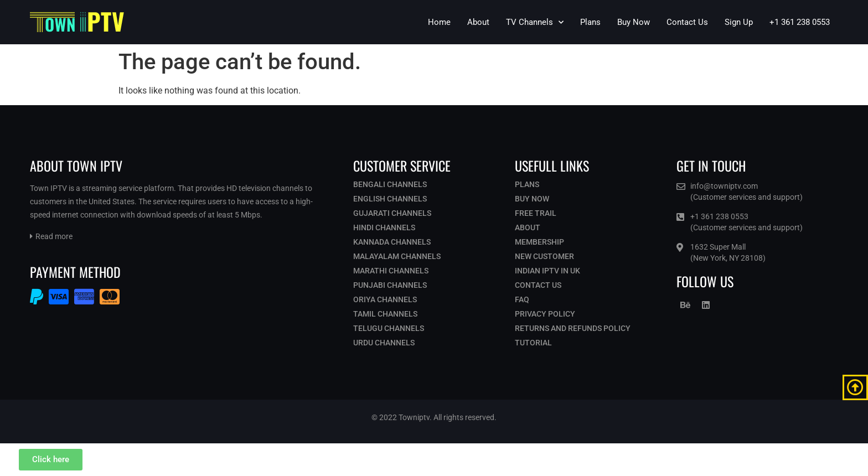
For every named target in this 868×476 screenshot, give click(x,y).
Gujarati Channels (392, 213)
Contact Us (687, 22)
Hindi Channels (384, 227)
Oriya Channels (385, 299)
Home (439, 22)
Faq (522, 299)
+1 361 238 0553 (800, 22)
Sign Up (739, 22)
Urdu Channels (384, 343)
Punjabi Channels (390, 285)
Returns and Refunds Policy (573, 328)
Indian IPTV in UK (547, 271)
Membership (539, 242)
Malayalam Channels (397, 256)
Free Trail (536, 213)
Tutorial (533, 343)
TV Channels (535, 22)
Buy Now (634, 22)
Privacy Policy (545, 314)
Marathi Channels (391, 271)
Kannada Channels (392, 242)
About (478, 22)
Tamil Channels (385, 314)
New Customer (544, 256)
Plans (590, 22)
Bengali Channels (390, 184)
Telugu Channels (389, 328)
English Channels (390, 199)
